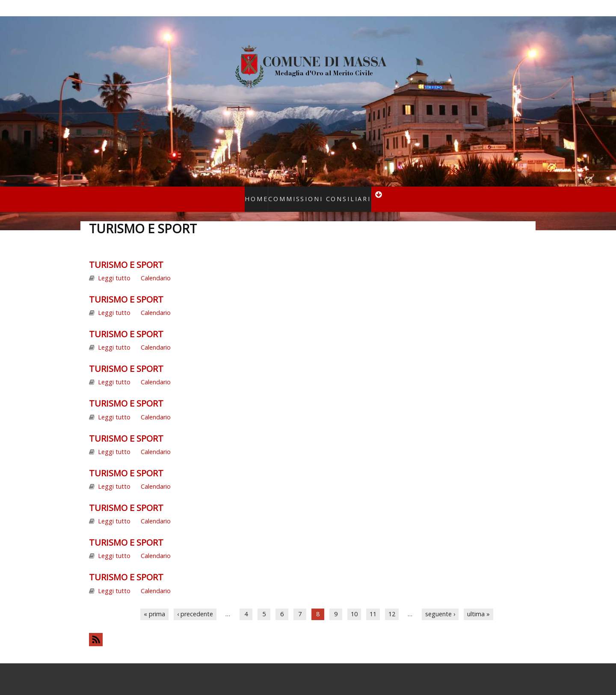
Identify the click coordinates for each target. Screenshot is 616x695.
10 (354, 603)
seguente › (440, 603)
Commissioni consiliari (316, 193)
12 (392, 603)
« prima (154, 603)
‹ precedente (195, 603)
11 (373, 603)
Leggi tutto (114, 267)
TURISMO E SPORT (126, 253)
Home (266, 193)
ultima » (478, 603)
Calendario (156, 267)
